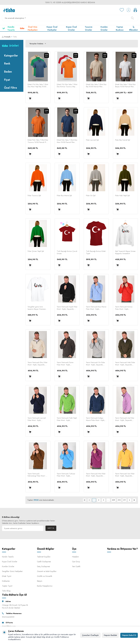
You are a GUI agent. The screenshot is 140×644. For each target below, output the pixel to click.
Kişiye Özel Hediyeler (52, 28)
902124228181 (8, 617)
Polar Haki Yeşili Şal (122, 196)
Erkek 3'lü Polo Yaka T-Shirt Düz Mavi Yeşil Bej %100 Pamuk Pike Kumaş (38, 86)
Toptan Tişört (7, 586)
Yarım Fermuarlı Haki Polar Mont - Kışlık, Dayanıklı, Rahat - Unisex (125, 364)
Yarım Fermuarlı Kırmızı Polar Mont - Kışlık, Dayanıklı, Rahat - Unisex (124, 308)
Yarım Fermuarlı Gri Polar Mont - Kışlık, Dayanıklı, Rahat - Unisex (95, 364)
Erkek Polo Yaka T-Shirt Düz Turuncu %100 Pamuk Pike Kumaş (38, 141)
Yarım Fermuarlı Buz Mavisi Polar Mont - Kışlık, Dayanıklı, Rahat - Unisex (96, 308)
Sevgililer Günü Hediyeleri (12, 571)
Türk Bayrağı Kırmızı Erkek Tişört (96, 252)
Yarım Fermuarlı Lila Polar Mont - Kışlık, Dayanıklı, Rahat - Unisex (125, 419)
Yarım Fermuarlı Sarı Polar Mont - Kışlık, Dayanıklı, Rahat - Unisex (125, 475)
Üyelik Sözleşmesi (44, 562)
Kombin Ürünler (104, 28)
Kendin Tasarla (8, 28)
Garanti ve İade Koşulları (47, 571)
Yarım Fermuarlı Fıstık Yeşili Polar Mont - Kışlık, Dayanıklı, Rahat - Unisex (67, 419)
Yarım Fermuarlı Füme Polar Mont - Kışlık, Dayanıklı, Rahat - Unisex (66, 364)
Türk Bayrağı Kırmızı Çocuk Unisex (67, 252)
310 (119, 500)
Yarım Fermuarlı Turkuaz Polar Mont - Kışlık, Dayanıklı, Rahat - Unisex (66, 475)
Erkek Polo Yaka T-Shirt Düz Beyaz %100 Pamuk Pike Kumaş (125, 86)
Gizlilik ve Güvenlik (45, 576)
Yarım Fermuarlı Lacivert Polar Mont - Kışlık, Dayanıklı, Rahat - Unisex (37, 419)
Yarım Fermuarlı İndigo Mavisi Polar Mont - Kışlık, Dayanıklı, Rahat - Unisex (95, 419)
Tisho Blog (6, 591)
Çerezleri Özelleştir (90, 635)
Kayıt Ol (51, 528)
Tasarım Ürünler (89, 28)
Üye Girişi (76, 562)
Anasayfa (6, 37)
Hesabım (75, 557)
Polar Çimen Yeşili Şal (36, 251)
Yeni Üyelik (76, 566)
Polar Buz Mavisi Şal (64, 196)
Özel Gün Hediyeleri (29, 28)
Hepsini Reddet (110, 635)
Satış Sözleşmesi (43, 566)
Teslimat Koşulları (44, 557)
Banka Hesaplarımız (45, 586)
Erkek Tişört (7, 576)
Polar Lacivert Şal (92, 140)
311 (125, 500)
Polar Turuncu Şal (34, 196)
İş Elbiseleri (134, 28)
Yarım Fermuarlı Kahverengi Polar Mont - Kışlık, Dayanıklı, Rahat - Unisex (37, 475)
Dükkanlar (6, 581)
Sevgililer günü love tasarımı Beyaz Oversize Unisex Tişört (37, 308)
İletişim (40, 581)
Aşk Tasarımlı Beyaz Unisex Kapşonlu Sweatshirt (125, 252)
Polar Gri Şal (91, 196)
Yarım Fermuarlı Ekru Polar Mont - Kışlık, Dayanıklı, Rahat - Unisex (38, 364)
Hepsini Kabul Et (129, 635)
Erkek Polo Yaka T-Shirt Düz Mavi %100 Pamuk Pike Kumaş (67, 141)
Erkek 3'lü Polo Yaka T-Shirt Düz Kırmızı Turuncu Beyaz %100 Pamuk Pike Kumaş (67, 86)
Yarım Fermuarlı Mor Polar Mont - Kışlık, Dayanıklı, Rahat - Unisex (96, 475)
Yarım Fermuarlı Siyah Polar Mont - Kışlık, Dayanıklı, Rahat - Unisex (67, 308)
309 (113, 500)
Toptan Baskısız (120, 28)
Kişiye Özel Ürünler (71, 28)
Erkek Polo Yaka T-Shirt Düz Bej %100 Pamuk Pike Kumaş (96, 86)
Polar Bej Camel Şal (123, 140)
